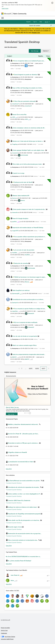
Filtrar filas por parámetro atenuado (25, 101)
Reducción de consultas (21, 263)
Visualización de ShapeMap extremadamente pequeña (24, 514)
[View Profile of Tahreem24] (31, 313)
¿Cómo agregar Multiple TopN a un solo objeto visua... (29, 150)
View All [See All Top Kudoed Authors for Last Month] (9, 584)
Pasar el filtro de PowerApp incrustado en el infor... (28, 88)
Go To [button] (46, 22)
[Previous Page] (18, 369)
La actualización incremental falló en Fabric (21, 462)
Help (41, 22)
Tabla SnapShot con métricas (21, 290)
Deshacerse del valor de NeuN (23, 182)
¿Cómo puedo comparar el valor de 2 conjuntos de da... (29, 209)
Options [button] (45, 51)
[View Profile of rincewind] (15, 153)
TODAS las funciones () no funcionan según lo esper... (30, 277)
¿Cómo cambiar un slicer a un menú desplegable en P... (24, 494)
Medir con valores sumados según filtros (24, 345)
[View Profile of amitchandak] (24, 155)
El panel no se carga (18, 173)
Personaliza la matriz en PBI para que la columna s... (23, 443)
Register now (36, 33)
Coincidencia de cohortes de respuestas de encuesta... (24, 487)
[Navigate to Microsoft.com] (6, 14)
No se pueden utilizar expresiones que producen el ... (30, 237)
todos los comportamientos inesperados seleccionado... (29, 354)
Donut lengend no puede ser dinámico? (26, 75)
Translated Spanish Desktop (14, 483)
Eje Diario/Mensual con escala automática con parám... (24, 481)
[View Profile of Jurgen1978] (15, 231)
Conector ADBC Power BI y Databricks (19, 500)
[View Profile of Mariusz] (27, 282)
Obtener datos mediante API (21, 196)
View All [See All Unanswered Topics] (9, 469)
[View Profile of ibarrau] (23, 200)
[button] (35, 51)
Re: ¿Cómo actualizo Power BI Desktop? (20, 561)
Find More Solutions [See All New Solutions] (9, 546)
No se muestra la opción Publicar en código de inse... (30, 309)
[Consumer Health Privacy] (28, 639)
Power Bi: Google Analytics (20, 218)
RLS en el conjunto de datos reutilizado (26, 322)
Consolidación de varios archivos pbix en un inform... (28, 299)
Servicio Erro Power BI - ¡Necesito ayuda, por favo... (23, 434)
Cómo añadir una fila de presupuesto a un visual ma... (24, 520)
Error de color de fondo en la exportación (25, 336)
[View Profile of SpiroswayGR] (16, 293)
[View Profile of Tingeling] (15, 144)
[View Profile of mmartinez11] (16, 104)
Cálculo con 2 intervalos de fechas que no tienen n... (28, 141)
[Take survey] (12, 414)
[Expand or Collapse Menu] (3, 18)
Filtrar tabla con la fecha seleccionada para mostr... (28, 164)
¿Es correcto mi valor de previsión (24, 250)
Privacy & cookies (5, 628)
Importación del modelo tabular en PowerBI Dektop (28, 228)
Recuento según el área (15, 527)
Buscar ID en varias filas (19, 114)
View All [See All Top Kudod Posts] (9, 564)
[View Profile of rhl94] (14, 117)
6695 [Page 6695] (31, 368)
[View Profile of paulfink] (14, 222)
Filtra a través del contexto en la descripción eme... (23, 540)
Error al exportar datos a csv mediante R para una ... (30, 61)
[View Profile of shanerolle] (15, 212)
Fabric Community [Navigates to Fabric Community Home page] (20, 14)
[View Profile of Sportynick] (15, 303)
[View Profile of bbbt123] (14, 357)
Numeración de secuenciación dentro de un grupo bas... (25, 533)
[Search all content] (41, 26)
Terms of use (4, 630)
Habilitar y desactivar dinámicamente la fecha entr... (23, 424)
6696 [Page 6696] (37, 368)
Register (29, 22)
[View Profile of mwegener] (31, 66)
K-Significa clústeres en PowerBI (17, 452)
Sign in (35, 22)
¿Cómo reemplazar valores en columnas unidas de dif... (29, 128)
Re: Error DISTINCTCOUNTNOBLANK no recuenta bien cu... (23, 556)
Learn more (5, 8)
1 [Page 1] (22, 368)
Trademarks (4, 633)
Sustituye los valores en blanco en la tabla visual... (23, 507)
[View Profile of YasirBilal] (15, 253)
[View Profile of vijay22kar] (15, 311)
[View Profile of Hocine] (14, 198)
